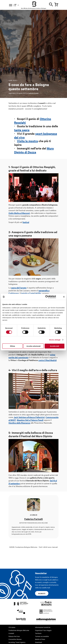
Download (38, 642)
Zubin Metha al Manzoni (19, 213)
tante (18, 130)
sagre (25, 130)
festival (26, 222)
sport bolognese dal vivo (36, 135)
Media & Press (40, 639)
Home (10, 80)
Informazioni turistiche (43, 627)
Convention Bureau (15, 639)
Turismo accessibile (42, 636)
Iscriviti (42, 593)
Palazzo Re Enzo (14, 636)
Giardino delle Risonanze (19, 423)
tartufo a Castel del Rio (31, 293)
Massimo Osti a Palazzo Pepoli (30, 420)
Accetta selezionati (33, 346)
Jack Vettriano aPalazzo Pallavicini (29, 417)
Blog (15, 80)
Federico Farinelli (33, 93)
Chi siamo (12, 627)
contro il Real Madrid (47, 360)
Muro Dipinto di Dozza (34, 150)
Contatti (11, 633)
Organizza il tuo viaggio (43, 630)
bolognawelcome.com (19, 534)
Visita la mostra (27, 141)
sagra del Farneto (19, 288)
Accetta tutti (54, 346)
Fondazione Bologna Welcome (19, 630)
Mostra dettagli (55, 340)
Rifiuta (13, 346)
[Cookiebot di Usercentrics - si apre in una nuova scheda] (47, 297)
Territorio (38, 633)
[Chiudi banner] (64, 297)
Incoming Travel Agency (17, 642)
